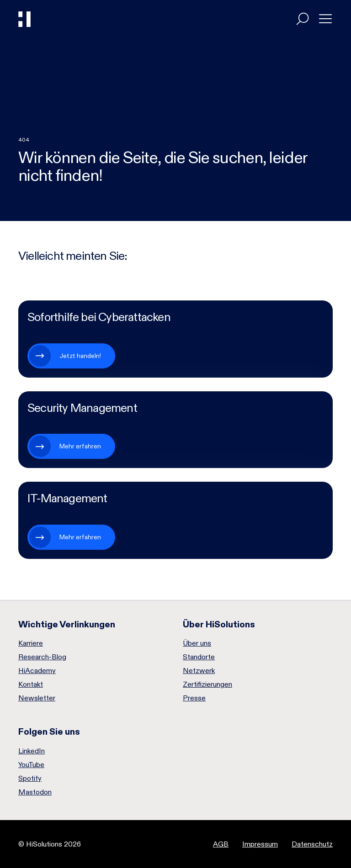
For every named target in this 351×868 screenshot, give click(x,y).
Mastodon (35, 792)
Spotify (30, 779)
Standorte (199, 657)
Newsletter (37, 698)
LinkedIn (32, 751)
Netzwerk (199, 671)
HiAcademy (37, 671)
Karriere (31, 643)
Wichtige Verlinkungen (67, 624)
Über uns (197, 643)
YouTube (31, 765)
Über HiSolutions (219, 624)
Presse (194, 698)
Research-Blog (42, 657)
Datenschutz (312, 844)
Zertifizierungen (207, 684)
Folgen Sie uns (49, 731)
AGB (221, 844)
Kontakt (31, 684)
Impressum (260, 844)
